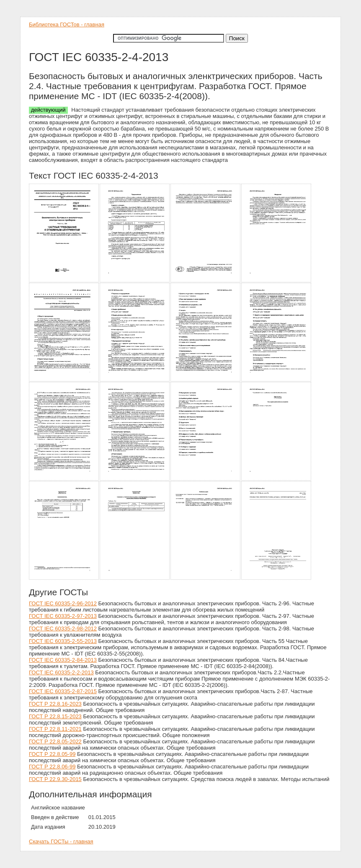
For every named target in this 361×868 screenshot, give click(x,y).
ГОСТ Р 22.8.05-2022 (55, 741)
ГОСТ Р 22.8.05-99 (52, 754)
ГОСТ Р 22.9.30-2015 (55, 779)
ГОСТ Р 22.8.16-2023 (55, 704)
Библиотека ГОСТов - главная (67, 24)
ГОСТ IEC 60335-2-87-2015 (63, 691)
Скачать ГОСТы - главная (61, 841)
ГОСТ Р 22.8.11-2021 (55, 729)
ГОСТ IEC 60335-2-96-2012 (63, 603)
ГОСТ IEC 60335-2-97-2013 (63, 616)
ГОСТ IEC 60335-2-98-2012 (63, 629)
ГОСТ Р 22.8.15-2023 (55, 716)
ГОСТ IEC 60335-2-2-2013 (61, 672)
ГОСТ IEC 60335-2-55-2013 (63, 641)
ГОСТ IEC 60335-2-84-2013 (63, 660)
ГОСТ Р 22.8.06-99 (52, 767)
